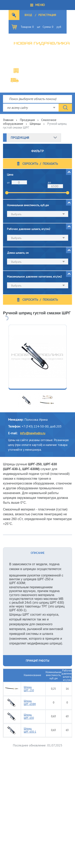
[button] (37, 5)
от (8, 183)
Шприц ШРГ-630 (29, 716)
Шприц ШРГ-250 (29, 689)
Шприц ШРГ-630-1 (30, 730)
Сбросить (30, 164)
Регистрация (47, 15)
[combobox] (31, 108)
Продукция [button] (20, 138)
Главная (8, 120)
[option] (38, 357)
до (49, 182)
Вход (28, 15)
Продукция (27, 120)
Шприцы (35, 124)
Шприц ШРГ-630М (30, 703)
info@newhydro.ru (33, 433)
